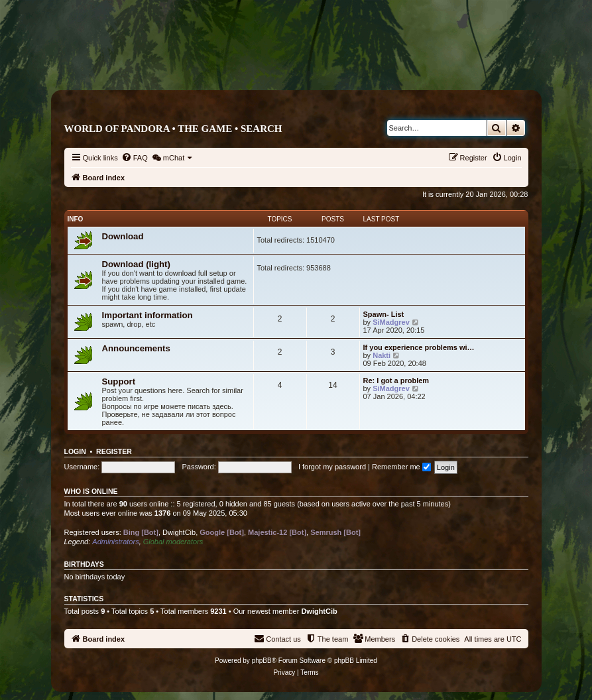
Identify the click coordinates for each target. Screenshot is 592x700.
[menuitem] (135, 158)
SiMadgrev (391, 322)
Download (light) (136, 264)
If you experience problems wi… (419, 347)
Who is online (91, 491)
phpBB (262, 661)
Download (123, 236)
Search (262, 129)
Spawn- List (384, 314)
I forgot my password (332, 467)
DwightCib (179, 532)
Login (75, 451)
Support (119, 381)
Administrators (115, 542)
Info (76, 219)
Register (114, 451)
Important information (148, 315)
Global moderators (173, 542)
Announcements (136, 348)
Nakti (382, 355)
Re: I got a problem (396, 380)
